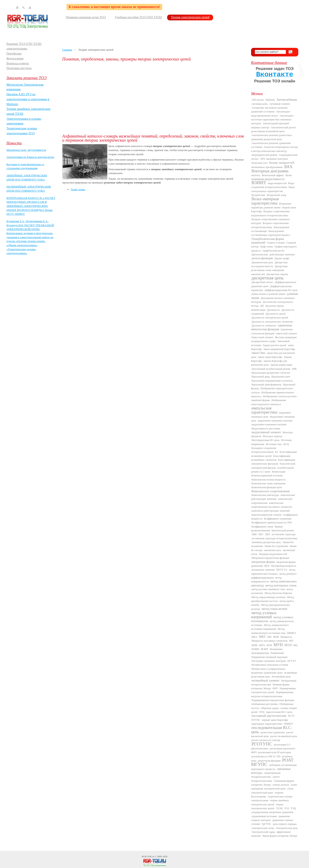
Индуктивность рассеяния (266, 429)
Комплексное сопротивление (271, 491)
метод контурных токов (281, 585)
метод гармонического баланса (273, 572)
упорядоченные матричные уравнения (272, 812)
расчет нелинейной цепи (284, 736)
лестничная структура (283, 534)
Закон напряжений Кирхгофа (279, 349)
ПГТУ (291, 716)
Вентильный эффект (273, 175)
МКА (254, 637)
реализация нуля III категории (275, 752)
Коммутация (279, 472)
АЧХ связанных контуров (274, 159)
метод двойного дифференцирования (274, 576)
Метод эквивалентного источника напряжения (270, 627)
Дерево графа (282, 258)
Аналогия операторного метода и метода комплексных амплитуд (274, 149)
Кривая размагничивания (267, 529)
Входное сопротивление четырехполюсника (270, 225)
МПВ (254, 645)
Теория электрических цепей (190, 17)
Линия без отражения (276, 546)
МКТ (262, 637)
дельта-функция (262, 258)
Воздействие (258, 195)
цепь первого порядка (285, 824)
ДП (262, 306)
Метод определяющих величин (268, 597)
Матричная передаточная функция (270, 558)
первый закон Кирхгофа (275, 720)
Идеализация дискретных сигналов (271, 373)
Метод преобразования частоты (273, 599)
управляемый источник (264, 816)
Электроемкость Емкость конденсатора (30, 157)
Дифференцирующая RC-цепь (281, 290)
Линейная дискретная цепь (266, 542)
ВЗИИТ (259, 183)
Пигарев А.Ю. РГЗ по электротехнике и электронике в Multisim (28, 99)
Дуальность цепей (276, 314)
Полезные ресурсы (19, 68)
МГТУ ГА (282, 570)
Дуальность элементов (264, 326)
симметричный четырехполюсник (266, 775)
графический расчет (274, 251)
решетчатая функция (269, 761)
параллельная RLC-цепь (279, 712)
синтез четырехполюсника (265, 779)
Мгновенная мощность (284, 566)
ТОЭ (287, 808)
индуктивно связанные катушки (275, 421)
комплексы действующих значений (271, 511)
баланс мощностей (282, 163)
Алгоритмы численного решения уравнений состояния (269, 110)
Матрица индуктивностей (273, 554)
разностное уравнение (273, 732)
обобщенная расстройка (265, 704)
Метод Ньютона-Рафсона (278, 593)
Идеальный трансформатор (266, 385)
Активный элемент (280, 104)
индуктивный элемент (266, 432)
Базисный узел (260, 163)
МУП (288, 645)
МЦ (295, 645)
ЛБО (261, 534)
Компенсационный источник (267, 476)
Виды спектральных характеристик (273, 189)
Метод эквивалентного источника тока (268, 631)
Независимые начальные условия (270, 665)
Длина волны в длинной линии (268, 294)
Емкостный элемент (262, 337)
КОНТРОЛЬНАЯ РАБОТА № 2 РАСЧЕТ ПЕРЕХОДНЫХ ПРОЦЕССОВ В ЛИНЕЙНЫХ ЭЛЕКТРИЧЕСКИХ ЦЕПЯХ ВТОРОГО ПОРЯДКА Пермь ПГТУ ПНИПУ (31, 206)
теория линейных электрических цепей (270, 802)
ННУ (275, 688)
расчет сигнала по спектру (266, 740)
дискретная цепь (268, 278)
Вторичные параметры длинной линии (271, 206)
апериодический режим (264, 155)
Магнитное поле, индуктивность (26, 150)
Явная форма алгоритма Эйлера (280, 836)
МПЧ (262, 645)
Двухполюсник (260, 254)
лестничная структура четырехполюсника (274, 538)
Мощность (286, 637)
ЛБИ (254, 534)
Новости (14, 143)
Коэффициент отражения (278, 519)
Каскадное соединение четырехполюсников (264, 450)
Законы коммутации (281, 365)
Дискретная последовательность (269, 264)
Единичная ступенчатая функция (272, 331)
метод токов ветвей (275, 609)
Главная (67, 50)
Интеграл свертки (272, 436)
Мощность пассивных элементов (270, 641)
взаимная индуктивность (268, 179)
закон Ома (258, 353)
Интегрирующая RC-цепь (266, 440)
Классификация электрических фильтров (273, 462)
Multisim (270, 100)
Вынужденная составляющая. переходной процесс (271, 233)
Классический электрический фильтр (273, 466)
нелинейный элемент (266, 680)
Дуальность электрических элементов (272, 322)
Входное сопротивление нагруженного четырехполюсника (270, 213)
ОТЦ (262, 712)
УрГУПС (266, 824)
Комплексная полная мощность (269, 480)
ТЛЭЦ (279, 808)
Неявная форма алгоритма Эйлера (270, 686)
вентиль (256, 175)
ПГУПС (256, 720)
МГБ (267, 566)
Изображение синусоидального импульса (269, 402)
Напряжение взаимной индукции (270, 657)
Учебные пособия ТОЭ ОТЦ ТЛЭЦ (138, 17)
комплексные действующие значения (273, 497)
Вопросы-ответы (18, 63)
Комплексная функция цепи (267, 487)
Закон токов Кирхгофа (270, 357)
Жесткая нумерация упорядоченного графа (274, 339)
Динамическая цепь (262, 262)
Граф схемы (78, 189)
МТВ (269, 645)
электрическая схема (263, 828)
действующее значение (282, 254)
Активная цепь (260, 104)
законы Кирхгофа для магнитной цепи (269, 363)
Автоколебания (287, 100)
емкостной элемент (286, 333)
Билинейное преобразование (267, 167)
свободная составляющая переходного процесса (274, 767)
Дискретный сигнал (262, 282)
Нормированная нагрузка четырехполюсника (272, 694)
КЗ (276, 452)
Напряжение (277, 653)
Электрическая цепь (287, 828)
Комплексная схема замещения (268, 483)
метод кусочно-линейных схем (268, 589)
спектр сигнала (281, 785)
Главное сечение (276, 243)
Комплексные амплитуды (265, 495)
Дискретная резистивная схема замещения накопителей (269, 270)
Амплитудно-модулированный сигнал (271, 114)
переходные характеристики (267, 724)
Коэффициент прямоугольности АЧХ (272, 523)
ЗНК (294, 369)
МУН (278, 645)
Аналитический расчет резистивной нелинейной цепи (273, 129)
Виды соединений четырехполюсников (273, 185)
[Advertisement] (153, 98)
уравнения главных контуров (270, 818)
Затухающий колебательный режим (271, 369)
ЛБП (267, 534)
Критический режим (283, 530)
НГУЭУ (292, 661)
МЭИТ (264, 649)
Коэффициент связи (262, 527)
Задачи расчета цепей (275, 345)
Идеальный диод (261, 377)
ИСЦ (286, 444)
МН (269, 637)
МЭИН (255, 649)
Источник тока (274, 444)
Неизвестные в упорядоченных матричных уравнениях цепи (268, 671)
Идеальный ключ (281, 377)
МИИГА (292, 633)
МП (291, 641)
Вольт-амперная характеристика (265, 201)
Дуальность (273, 310)
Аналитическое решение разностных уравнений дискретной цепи (271, 137)
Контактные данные (269, 63)
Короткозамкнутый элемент (267, 515)
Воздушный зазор (277, 195)
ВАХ (288, 167)
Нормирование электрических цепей (273, 690)
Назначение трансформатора (267, 651)
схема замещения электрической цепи (274, 787)
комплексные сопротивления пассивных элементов (271, 505)
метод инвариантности (266, 580)
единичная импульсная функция (271, 327)
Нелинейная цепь (281, 677)
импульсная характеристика (264, 410)
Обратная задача (270, 708)
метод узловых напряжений (264, 615)
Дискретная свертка (277, 274)
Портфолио (14, 53)
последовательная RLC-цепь (272, 730)
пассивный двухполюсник (269, 716)
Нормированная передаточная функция (273, 700)
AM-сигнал (258, 100)
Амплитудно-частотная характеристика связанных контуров (273, 120)
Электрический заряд (263, 832)
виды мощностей (277, 183)
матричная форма (263, 562)
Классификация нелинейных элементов (271, 458)
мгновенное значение (263, 570)
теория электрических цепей (267, 806)
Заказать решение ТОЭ (27, 78)
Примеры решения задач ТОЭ (86, 17)
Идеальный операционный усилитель (272, 381)
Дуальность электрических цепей (270, 318)
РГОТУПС (262, 744)
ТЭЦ (293, 808)
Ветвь (289, 175)
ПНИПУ (289, 724)
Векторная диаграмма (270, 171)
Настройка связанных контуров (269, 661)
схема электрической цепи (272, 791)
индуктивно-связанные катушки (269, 424)
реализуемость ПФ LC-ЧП (266, 756)
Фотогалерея (15, 58)
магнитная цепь (273, 550)
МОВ (276, 637)
